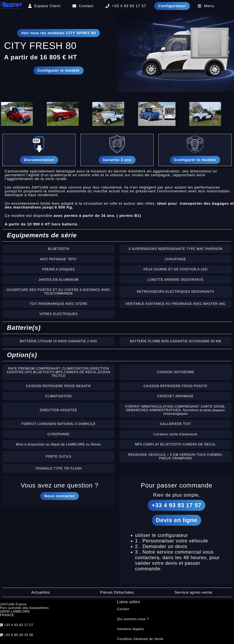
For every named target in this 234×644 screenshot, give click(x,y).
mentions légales (131, 629)
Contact (83, 6)
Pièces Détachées (117, 592)
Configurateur (172, 6)
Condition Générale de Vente (140, 639)
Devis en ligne (176, 520)
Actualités (40, 592)
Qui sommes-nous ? (133, 619)
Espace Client (44, 6)
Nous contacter (59, 496)
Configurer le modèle (58, 70)
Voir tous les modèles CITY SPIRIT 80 (58, 33)
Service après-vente (193, 592)
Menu (206, 6)
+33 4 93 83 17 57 (126, 6)
